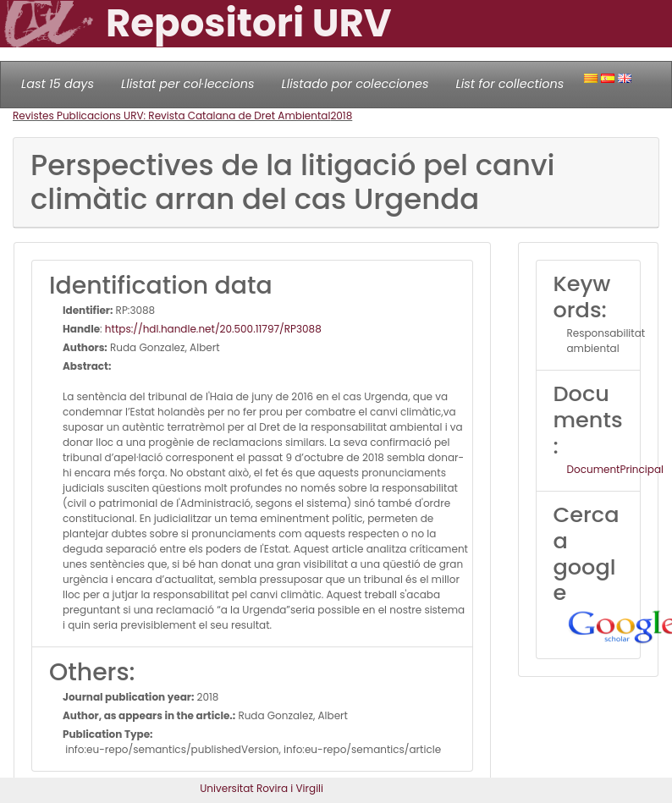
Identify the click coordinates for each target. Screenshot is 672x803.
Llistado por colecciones (355, 84)
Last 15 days (58, 84)
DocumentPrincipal (615, 469)
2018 (341, 115)
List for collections (510, 84)
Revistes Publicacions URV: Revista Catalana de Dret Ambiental (171, 115)
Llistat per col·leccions (188, 84)
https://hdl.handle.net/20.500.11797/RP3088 (213, 329)
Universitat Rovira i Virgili (262, 788)
